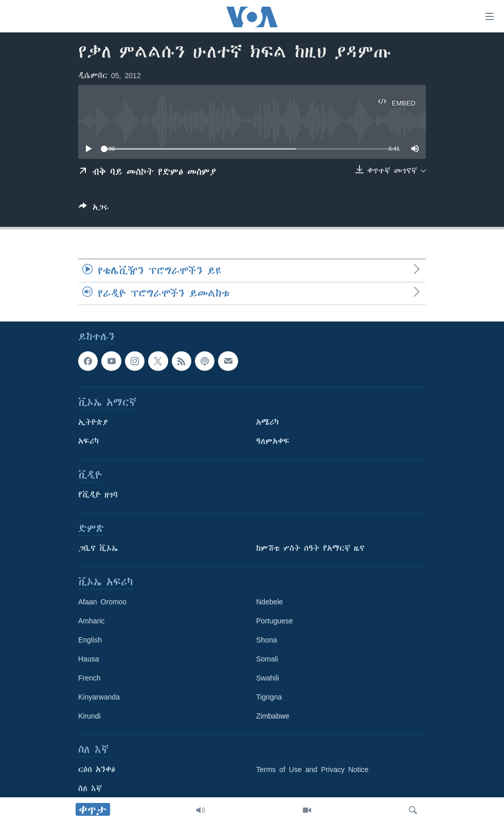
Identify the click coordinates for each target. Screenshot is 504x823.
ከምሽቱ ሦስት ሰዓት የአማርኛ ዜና (310, 548)
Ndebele (269, 602)
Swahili (267, 678)
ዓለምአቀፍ (273, 441)
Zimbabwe (273, 716)
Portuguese (275, 621)
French (89, 678)
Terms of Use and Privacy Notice (312, 770)
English (90, 640)
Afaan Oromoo (102, 602)
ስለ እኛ (90, 789)
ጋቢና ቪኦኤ (98, 548)
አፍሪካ (88, 441)
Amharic (91, 621)
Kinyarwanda (99, 697)
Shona (266, 640)
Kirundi (89, 716)
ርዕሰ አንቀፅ (97, 770)
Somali (267, 659)
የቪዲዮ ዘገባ (98, 495)
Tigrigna (269, 697)
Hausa (88, 659)
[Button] (94, 209)
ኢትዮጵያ (93, 422)
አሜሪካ (267, 422)
